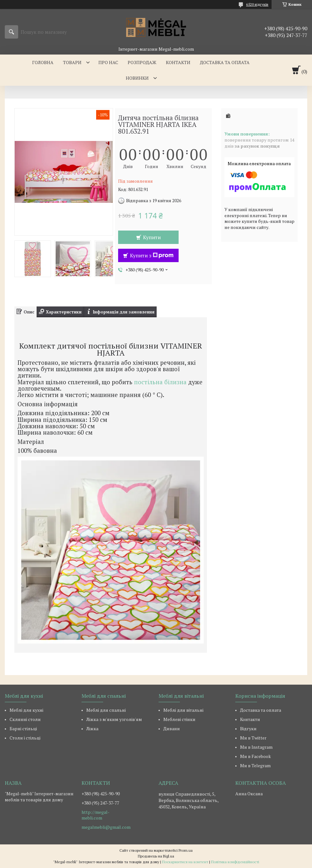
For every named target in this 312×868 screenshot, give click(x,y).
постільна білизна (160, 382)
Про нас (108, 62)
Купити (152, 237)
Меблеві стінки (179, 719)
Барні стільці (23, 728)
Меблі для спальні (106, 710)
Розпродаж (142, 62)
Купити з (152, 255)
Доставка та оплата (225, 62)
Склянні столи (25, 719)
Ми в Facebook (255, 756)
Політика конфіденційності (235, 862)
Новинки (137, 78)
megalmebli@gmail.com (106, 827)
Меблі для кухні (26, 710)
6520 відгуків (257, 4)
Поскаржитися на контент (185, 862)
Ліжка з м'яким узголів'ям (114, 719)
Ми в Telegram (255, 765)
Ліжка (92, 728)
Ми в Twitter (253, 738)
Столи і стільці (25, 738)
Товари (72, 62)
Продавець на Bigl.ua (156, 856)
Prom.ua (186, 850)
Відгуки (248, 728)
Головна (43, 62)
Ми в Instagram (256, 747)
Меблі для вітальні (183, 710)
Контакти (178, 62)
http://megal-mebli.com (96, 815)
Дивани (172, 728)
